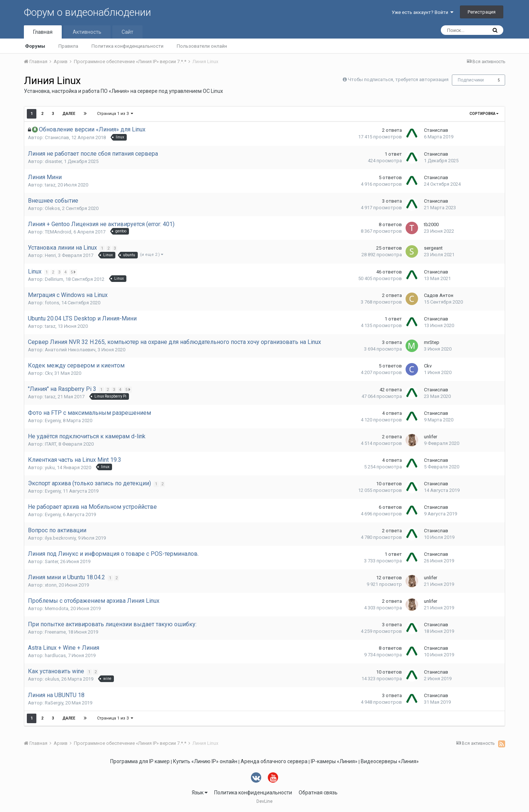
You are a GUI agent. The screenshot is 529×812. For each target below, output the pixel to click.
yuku (50, 467)
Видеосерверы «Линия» (390, 761)
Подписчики (471, 80)
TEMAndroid (58, 232)
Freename (55, 632)
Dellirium (54, 279)
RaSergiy (54, 703)
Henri (50, 255)
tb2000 (431, 224)
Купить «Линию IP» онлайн (205, 761)
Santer (51, 561)
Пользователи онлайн (202, 46)
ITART (51, 444)
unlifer (431, 437)
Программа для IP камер (140, 761)
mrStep (432, 342)
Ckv (48, 373)
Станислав (57, 137)
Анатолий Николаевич (70, 350)
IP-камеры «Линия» (334, 761)
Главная (43, 32)
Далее (69, 114)
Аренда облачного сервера (274, 761)
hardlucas (55, 655)
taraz (50, 185)
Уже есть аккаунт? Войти (422, 12)
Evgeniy (53, 420)
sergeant (433, 248)
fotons (52, 303)
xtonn (51, 585)
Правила (68, 46)
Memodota (57, 608)
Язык (200, 793)
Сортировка (484, 114)
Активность (87, 32)
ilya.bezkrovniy (60, 538)
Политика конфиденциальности (127, 46)
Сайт (127, 32)
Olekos (52, 208)
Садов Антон (439, 295)
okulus (52, 679)
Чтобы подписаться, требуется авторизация (398, 79)
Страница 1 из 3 (115, 114)
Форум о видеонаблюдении (87, 12)
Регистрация (482, 12)
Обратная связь (318, 793)
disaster (53, 161)
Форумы (35, 46)
